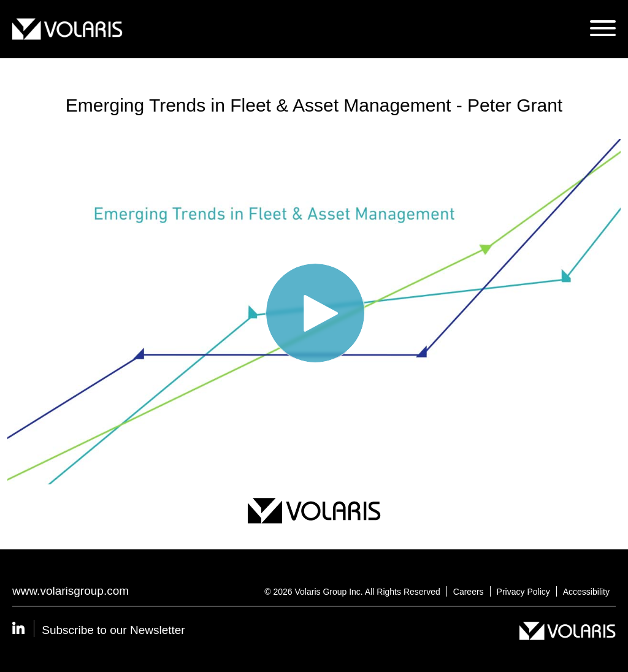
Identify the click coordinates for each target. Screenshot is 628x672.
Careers (469, 592)
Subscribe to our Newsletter (113, 630)
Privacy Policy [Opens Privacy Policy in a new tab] (523, 592)
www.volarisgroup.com (71, 591)
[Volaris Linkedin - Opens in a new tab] (27, 630)
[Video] (314, 312)
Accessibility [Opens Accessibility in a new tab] (586, 592)
